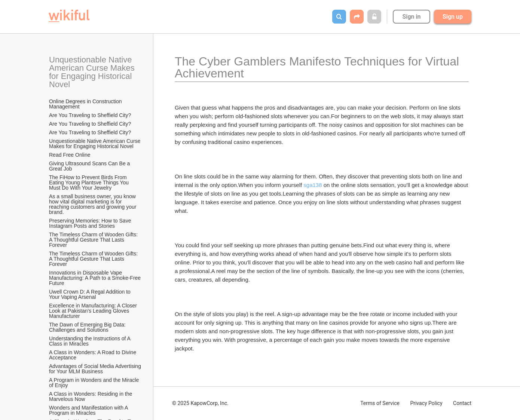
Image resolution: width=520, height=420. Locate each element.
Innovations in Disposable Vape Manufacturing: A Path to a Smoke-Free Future (95, 278)
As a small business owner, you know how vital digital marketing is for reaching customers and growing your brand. (93, 204)
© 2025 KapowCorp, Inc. (200, 403)
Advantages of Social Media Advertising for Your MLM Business (95, 369)
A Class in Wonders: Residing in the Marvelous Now (91, 396)
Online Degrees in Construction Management (86, 104)
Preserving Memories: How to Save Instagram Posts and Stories (91, 223)
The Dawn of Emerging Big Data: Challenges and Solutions (88, 327)
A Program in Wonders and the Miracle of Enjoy (95, 383)
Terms (380, 403)
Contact (462, 403)
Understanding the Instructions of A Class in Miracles (90, 341)
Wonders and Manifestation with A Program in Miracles (89, 410)
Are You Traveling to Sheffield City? (90, 115)
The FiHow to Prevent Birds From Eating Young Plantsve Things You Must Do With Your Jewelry (90, 183)
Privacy (426, 403)
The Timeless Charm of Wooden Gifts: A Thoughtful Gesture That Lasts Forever (94, 240)
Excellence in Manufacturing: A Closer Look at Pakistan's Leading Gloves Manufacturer (94, 311)
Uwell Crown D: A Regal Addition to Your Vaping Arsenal (91, 294)
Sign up (453, 17)
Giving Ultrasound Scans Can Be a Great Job (90, 166)
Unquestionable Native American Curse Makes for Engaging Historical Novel (93, 72)
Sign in (411, 17)
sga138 (313, 185)
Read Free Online (70, 155)
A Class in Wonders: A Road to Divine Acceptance (93, 355)
